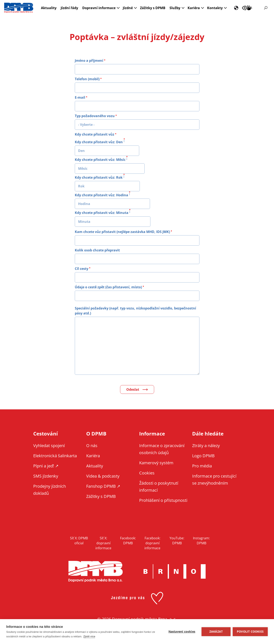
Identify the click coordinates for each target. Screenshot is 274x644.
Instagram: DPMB (201, 541)
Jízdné (128, 8)
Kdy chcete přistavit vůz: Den (99, 142)
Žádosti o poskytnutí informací (159, 487)
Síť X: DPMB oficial (79, 541)
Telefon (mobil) (87, 79)
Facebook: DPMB (128, 541)
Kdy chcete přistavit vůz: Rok (99, 177)
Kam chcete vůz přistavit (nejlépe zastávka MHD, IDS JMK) (122, 232)
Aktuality (49, 8)
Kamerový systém (156, 463)
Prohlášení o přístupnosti (163, 500)
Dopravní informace (99, 8)
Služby (175, 8)
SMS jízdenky (46, 476)
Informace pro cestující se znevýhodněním (247, 8)
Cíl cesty (82, 269)
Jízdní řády (69, 8)
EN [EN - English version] (236, 8)
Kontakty (215, 8)
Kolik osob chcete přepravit (97, 250)
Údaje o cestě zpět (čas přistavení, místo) (108, 287)
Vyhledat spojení (49, 446)
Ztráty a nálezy (206, 446)
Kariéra (194, 8)
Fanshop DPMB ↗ (103, 486)
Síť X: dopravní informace (103, 543)
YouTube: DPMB (177, 541)
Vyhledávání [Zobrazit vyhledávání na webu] (266, 8)
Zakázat (216, 632)
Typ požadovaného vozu (95, 116)
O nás (92, 446)
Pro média (202, 466)
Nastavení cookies (182, 632)
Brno (175, 571)
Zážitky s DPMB (153, 8)
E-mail (80, 97)
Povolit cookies (250, 632)
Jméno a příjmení (89, 61)
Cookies (147, 473)
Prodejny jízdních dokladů (50, 490)
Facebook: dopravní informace (152, 543)
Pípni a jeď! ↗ (46, 466)
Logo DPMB (203, 456)
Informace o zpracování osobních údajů (162, 449)
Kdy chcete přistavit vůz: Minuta (102, 213)
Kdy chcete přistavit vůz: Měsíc (100, 160)
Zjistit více (89, 636)
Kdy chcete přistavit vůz (95, 134)
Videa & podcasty (103, 476)
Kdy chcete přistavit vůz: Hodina (101, 195)
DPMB (96, 572)
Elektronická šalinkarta (55, 456)
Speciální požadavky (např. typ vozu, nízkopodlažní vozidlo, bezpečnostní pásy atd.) (135, 311)
